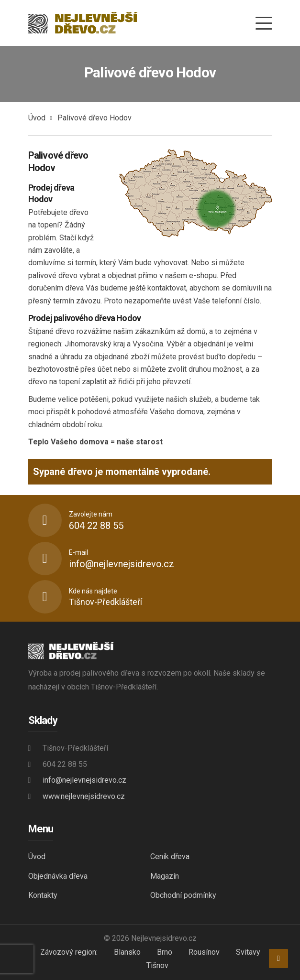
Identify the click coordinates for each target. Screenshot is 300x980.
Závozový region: (69, 952)
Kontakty (43, 895)
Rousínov (204, 952)
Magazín (165, 876)
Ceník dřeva (170, 856)
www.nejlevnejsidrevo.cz (84, 796)
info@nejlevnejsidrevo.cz (84, 780)
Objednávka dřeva (58, 876)
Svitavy (248, 952)
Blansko (127, 952)
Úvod (37, 118)
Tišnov (157, 965)
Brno (165, 952)
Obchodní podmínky (183, 895)
